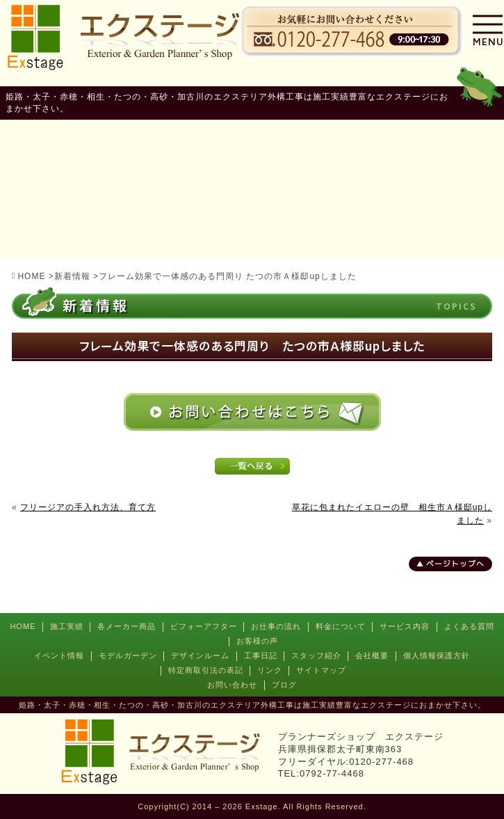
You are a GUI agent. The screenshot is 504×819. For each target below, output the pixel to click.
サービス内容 (405, 626)
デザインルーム (200, 655)
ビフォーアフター (204, 626)
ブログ (284, 685)
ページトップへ (455, 564)
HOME (23, 626)
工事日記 (261, 655)
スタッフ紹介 (316, 655)
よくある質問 (469, 626)
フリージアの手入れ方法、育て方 (88, 507)
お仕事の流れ (276, 626)
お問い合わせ (232, 685)
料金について (341, 626)
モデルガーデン (128, 655)
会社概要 (372, 655)
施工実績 (67, 626)
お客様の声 (257, 641)
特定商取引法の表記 (206, 670)
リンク (270, 670)
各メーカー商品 (127, 626)
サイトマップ (321, 670)
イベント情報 (59, 655)
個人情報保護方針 (437, 655)
